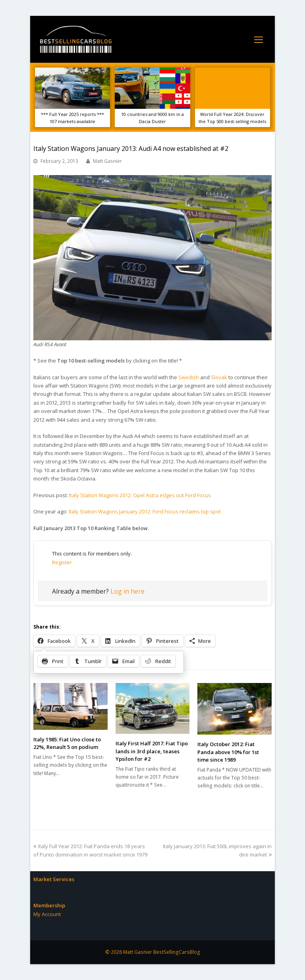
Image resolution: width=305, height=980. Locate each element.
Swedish (189, 377)
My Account (47, 914)
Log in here (127, 591)
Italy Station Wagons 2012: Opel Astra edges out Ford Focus (140, 495)
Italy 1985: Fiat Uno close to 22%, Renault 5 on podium (67, 743)
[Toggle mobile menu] (259, 39)
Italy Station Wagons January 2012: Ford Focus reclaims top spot (145, 511)
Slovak (219, 377)
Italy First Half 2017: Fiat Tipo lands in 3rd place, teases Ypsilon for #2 (152, 751)
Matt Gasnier (107, 161)
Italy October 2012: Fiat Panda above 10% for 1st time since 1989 (228, 752)
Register (62, 562)
